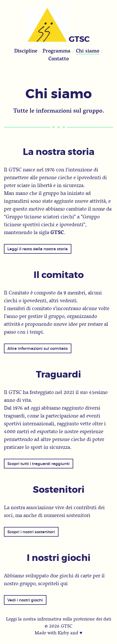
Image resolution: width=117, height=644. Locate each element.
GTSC (79, 39)
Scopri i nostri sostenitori (31, 532)
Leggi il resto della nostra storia (38, 249)
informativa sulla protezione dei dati (74, 619)
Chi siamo (87, 51)
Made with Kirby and (58, 633)
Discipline (26, 51)
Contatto (58, 58)
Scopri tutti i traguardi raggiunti (38, 464)
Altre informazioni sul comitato (38, 348)
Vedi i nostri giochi (25, 600)
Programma (56, 51)
